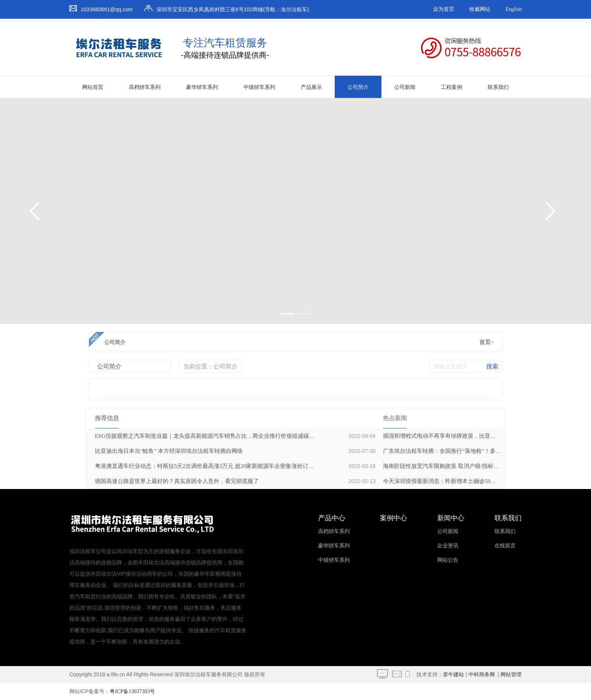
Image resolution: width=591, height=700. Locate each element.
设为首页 (444, 9)
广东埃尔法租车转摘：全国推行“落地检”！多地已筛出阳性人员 (462, 451)
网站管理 (511, 675)
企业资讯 (448, 546)
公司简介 (358, 87)
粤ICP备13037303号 (132, 692)
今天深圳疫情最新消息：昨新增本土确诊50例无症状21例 (454, 481)
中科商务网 (482, 675)
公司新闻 (405, 87)
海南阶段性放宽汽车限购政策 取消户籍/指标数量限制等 (452, 466)
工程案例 (452, 87)
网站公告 (448, 560)
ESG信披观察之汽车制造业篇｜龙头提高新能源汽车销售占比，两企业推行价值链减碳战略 (204, 436)
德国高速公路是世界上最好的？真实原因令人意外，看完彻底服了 (177, 481)
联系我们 (498, 87)
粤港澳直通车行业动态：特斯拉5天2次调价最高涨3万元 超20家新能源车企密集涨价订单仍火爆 (204, 466)
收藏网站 (480, 9)
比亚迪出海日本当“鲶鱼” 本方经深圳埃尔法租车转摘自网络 (169, 451)
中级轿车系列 (259, 87)
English (514, 9)
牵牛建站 (453, 675)
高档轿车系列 (145, 87)
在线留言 (505, 546)
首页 (485, 342)
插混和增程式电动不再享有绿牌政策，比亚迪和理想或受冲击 (459, 436)
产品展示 (311, 87)
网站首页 (93, 87)
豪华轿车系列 (202, 87)
